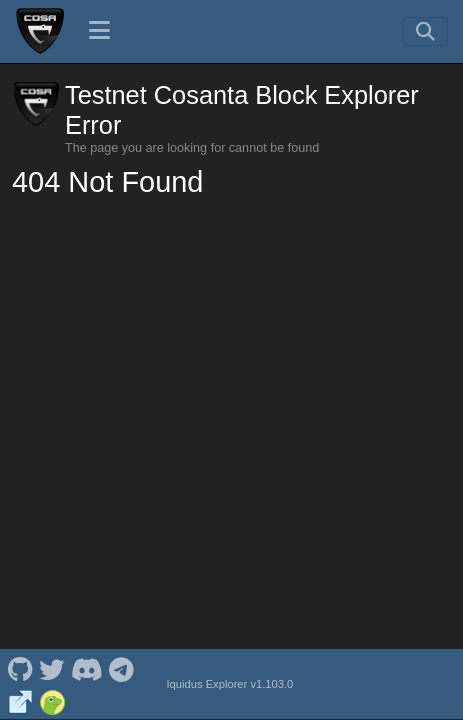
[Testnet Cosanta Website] (20, 700)
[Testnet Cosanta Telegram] (122, 668)
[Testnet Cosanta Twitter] (52, 668)
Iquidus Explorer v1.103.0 (229, 684)
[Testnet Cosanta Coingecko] (52, 700)
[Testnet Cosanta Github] (20, 668)
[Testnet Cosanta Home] (40, 31)
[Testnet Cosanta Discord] (86, 668)
